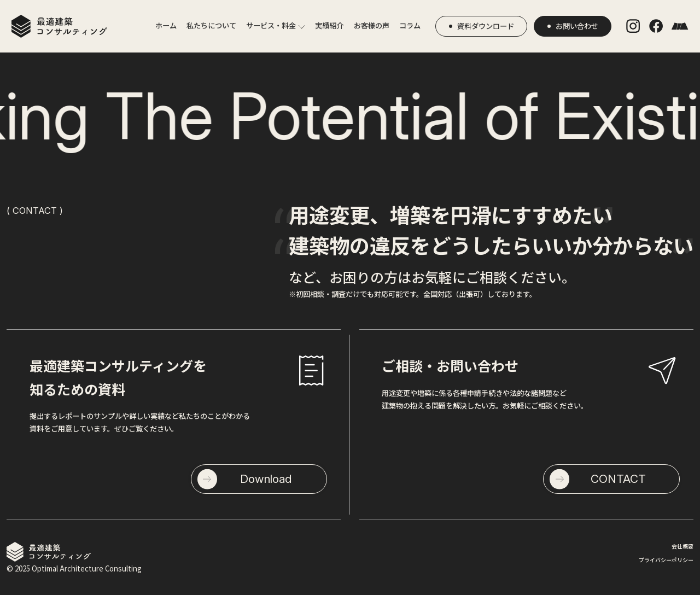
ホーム (166, 25)
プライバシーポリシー (666, 560)
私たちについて (211, 25)
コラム (410, 25)
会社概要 (682, 546)
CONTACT (618, 479)
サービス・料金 (271, 25)
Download (266, 479)
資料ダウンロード (486, 26)
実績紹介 (329, 25)
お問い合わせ (577, 26)
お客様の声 (372, 25)
